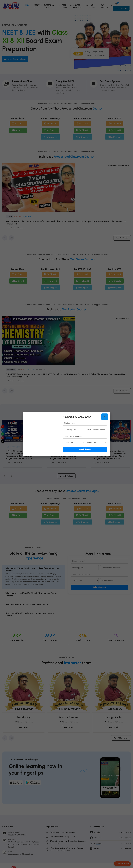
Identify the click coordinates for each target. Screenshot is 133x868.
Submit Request (85, 449)
